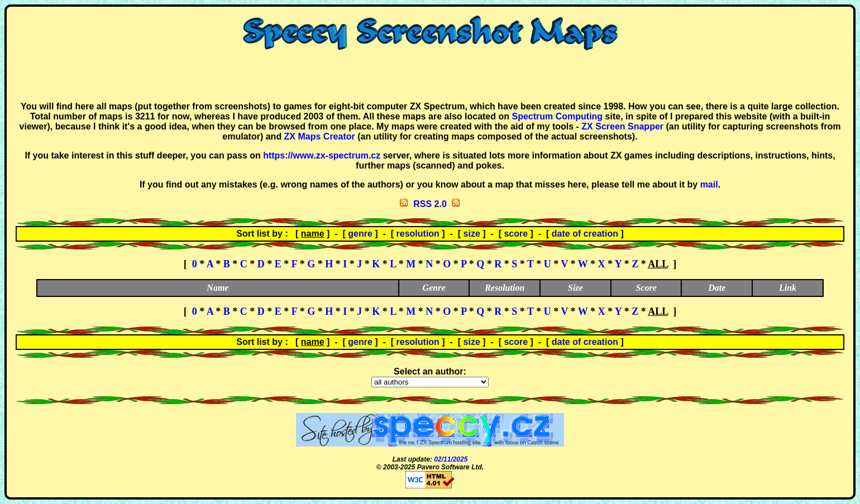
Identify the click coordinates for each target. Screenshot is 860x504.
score (516, 234)
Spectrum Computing (557, 116)
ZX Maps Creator (320, 136)
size (472, 234)
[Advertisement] (430, 76)
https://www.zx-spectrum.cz (322, 155)
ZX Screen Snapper (622, 126)
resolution (418, 234)
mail (709, 184)
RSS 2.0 (430, 204)
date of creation (585, 234)
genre (360, 234)
